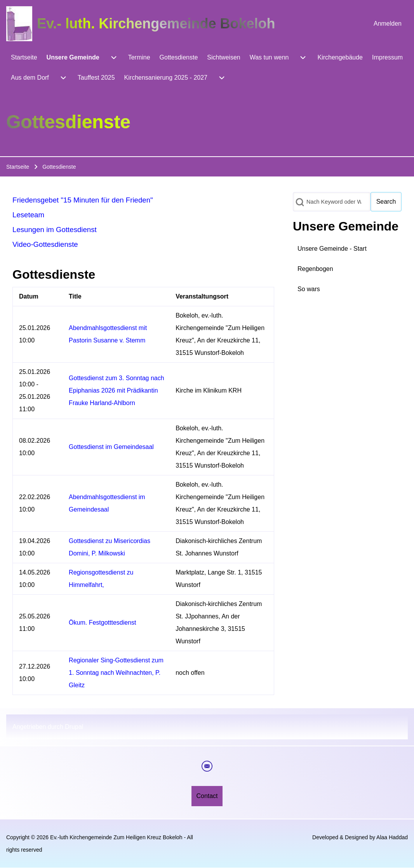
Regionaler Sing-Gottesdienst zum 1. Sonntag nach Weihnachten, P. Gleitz (116, 673)
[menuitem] (388, 24)
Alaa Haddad (392, 837)
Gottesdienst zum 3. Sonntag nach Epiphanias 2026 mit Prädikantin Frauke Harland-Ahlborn (116, 390)
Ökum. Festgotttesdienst (102, 623)
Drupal (74, 727)
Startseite (18, 167)
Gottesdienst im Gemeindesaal (111, 447)
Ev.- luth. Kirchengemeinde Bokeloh (156, 24)
